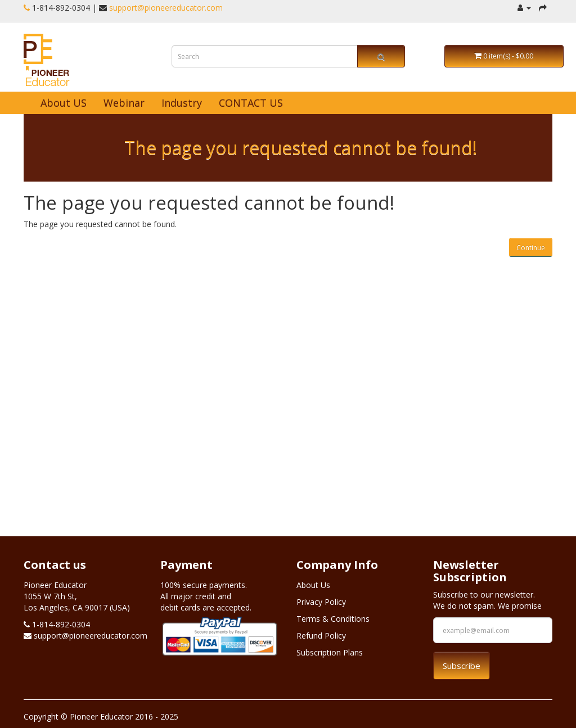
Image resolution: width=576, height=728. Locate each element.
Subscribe (462, 666)
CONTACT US (251, 103)
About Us (313, 585)
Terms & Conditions (333, 619)
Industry (182, 103)
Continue (531, 248)
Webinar (124, 103)
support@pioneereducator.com (166, 8)
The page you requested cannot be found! (301, 148)
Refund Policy (321, 636)
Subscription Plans (330, 652)
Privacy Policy (321, 602)
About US (64, 103)
